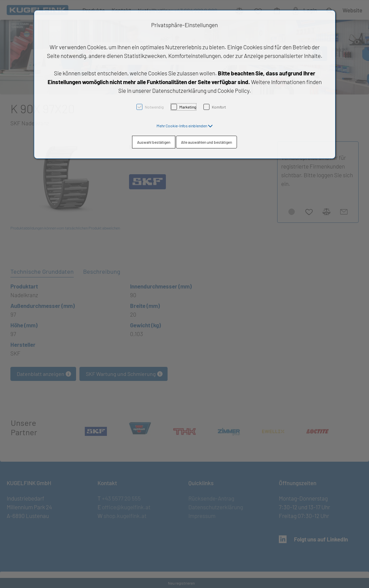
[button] (185, 126)
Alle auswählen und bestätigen (206, 142)
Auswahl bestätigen (154, 142)
